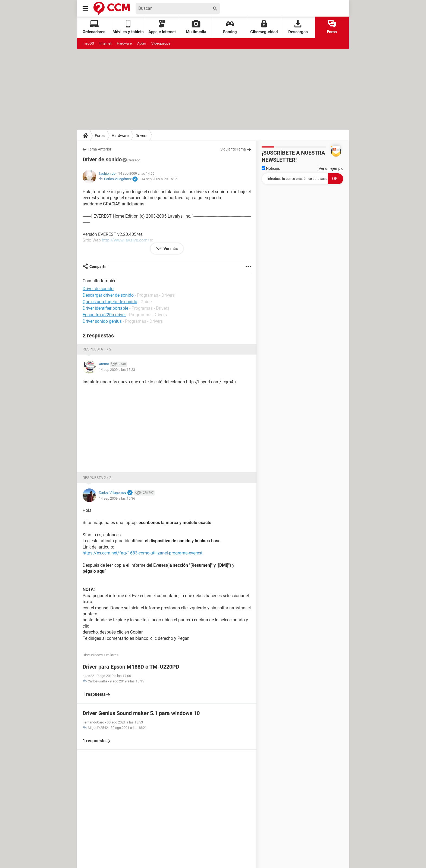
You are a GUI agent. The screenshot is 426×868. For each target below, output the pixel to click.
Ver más (170, 249)
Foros (332, 27)
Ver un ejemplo (331, 168)
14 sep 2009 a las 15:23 (117, 370)
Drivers (141, 136)
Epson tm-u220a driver (104, 315)
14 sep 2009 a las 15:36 (159, 179)
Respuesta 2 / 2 (97, 478)
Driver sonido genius (102, 321)
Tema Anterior (100, 149)
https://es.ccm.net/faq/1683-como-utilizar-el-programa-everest (142, 553)
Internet (105, 43)
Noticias (271, 168)
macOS (88, 43)
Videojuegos (161, 43)
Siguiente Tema (233, 149)
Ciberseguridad (264, 27)
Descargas (298, 27)
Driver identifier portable (105, 308)
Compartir (98, 267)
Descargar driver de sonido (108, 295)
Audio (142, 43)
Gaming (230, 27)
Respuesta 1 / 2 (97, 349)
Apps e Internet (162, 27)
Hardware (124, 43)
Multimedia (196, 27)
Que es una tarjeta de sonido (110, 302)
